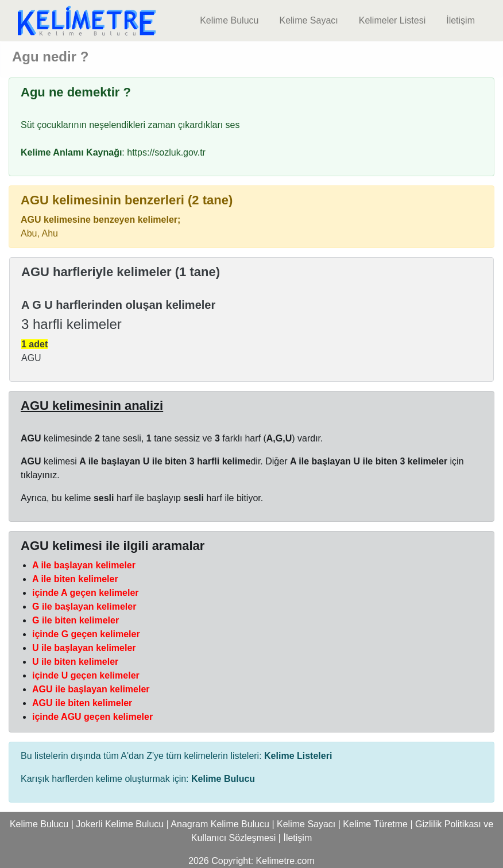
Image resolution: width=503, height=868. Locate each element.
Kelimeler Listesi (392, 20)
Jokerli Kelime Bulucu (120, 824)
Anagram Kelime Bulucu (220, 824)
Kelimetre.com (285, 861)
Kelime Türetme (375, 824)
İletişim (461, 20)
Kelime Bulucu (229, 20)
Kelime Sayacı (308, 20)
